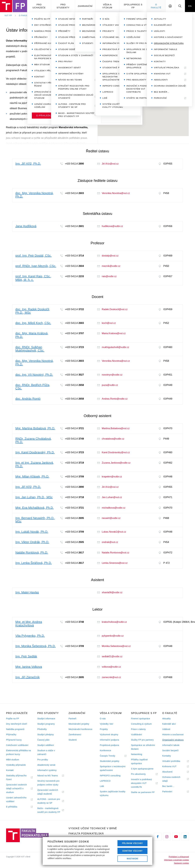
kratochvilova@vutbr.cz (112, 622)
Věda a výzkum (107, 6)
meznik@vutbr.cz (109, 266)
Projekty (104, 729)
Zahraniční (85, 6)
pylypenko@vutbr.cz (110, 636)
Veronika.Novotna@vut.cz (113, 193)
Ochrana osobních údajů (171, 779)
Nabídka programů (15, 729)
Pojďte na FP (13, 719)
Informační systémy (47, 770)
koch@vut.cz (106, 323)
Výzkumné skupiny (109, 735)
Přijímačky (11, 735)
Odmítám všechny (133, 851)
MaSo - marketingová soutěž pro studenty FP (51, 811)
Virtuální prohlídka (175, 761)
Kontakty (167, 756)
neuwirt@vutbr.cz (109, 518)
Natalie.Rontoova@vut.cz (113, 553)
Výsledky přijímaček (16, 765)
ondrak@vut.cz (108, 542)
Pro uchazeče (39, 6)
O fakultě (156, 6)
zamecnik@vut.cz (109, 677)
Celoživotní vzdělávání (17, 745)
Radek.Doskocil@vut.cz (112, 309)
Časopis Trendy (111, 756)
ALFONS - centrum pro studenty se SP (49, 801)
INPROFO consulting (110, 776)
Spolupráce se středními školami (143, 747)
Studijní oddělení (46, 745)
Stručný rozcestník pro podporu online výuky (48, 783)
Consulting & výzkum (141, 724)
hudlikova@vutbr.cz (110, 226)
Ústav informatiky (82, 16)
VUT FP (8, 16)
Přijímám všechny (132, 843)
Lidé (102, 786)
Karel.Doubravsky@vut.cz (113, 452)
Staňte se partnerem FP (143, 792)
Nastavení (132, 859)
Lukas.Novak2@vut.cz (112, 532)
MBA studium (13, 760)
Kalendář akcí (169, 724)
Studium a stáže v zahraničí (46, 752)
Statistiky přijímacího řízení (16, 778)
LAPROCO (105, 781)
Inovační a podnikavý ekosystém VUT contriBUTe (141, 784)
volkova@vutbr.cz (109, 667)
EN (190, 6)
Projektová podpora (109, 745)
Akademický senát (46, 765)
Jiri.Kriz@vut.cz (108, 164)
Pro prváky (43, 760)
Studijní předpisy (46, 735)
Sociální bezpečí (170, 750)
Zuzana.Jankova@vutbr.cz (114, 463)
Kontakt (10, 770)
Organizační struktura (51, 16)
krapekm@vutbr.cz (110, 477)
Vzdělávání (136, 735)
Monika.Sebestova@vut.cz (114, 646)
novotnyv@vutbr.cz (110, 375)
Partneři (72, 719)
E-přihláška (15, 807)
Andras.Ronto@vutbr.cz (112, 399)
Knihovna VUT (173, 767)
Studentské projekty (110, 761)
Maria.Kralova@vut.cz (111, 333)
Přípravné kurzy (14, 740)
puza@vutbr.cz (108, 385)
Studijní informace (46, 719)
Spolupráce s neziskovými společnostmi (113, 768)
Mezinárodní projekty (79, 724)
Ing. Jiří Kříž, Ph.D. (166, 56)
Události (166, 729)
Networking (137, 754)
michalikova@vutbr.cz (111, 508)
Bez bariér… (168, 786)
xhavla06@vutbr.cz (110, 592)
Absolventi (171, 772)
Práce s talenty (138, 729)
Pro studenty (63, 6)
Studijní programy (46, 724)
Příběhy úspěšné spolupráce (139, 761)
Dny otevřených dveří (17, 724)
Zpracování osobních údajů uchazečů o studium (16, 789)
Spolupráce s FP (133, 6)
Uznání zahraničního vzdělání (16, 800)
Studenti (73, 740)
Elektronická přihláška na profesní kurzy (19, 752)
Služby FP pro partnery (142, 740)
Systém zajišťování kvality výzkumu (113, 793)
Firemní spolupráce (141, 719)
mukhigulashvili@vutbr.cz (113, 347)
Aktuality (166, 719)
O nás (103, 719)
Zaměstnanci (75, 735)
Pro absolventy (142, 774)
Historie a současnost (173, 735)
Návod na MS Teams (51, 776)
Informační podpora (109, 740)
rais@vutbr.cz (107, 276)
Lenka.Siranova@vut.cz (112, 563)
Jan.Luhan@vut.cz (110, 497)
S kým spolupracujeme (142, 769)
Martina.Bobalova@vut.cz (113, 428)
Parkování (171, 792)
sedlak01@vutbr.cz (110, 656)
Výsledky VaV (107, 724)
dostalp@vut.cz (108, 256)
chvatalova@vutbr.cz (111, 439)
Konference (105, 750)
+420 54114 (116, 73)
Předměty (42, 729)
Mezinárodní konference (80, 729)
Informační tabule (171, 745)
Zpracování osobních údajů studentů (48, 792)
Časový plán (43, 740)
